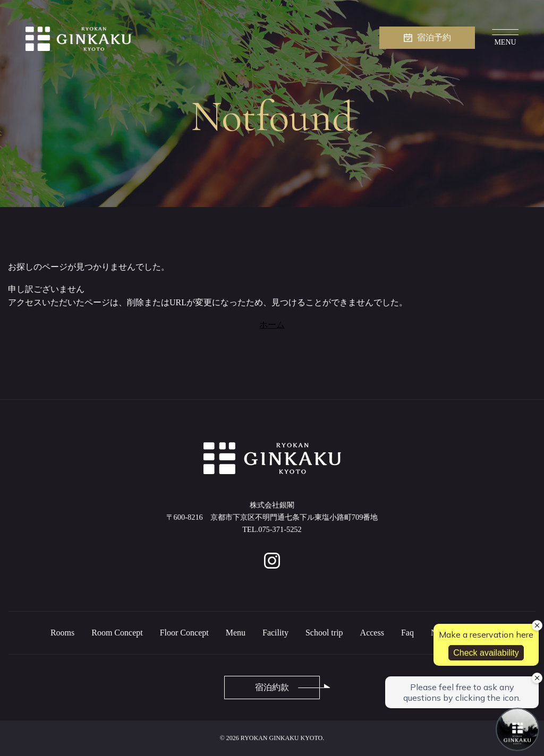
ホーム (272, 325)
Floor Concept (184, 633)
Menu (236, 633)
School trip (324, 633)
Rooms (62, 633)
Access (372, 633)
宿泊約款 (272, 687)
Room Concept (117, 633)
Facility (275, 633)
